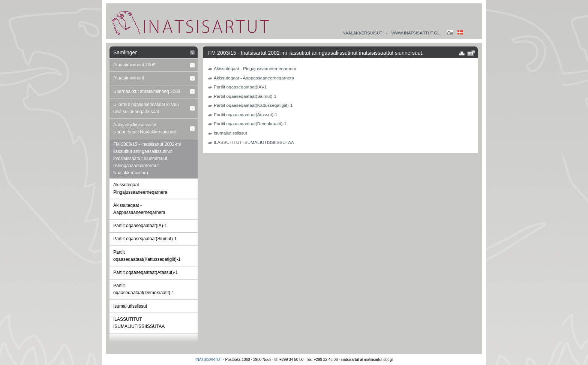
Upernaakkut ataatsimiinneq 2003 (147, 91)
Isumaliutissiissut (130, 306)
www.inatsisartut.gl (415, 33)
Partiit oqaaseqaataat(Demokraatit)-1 (144, 289)
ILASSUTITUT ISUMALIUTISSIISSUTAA (139, 323)
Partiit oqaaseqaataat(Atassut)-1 (145, 272)
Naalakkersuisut (362, 33)
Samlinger (125, 52)
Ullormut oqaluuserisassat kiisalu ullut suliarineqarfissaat (146, 108)
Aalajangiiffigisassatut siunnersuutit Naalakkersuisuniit (145, 128)
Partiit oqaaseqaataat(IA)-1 (140, 226)
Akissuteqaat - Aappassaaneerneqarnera (139, 209)
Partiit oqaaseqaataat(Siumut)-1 (145, 239)
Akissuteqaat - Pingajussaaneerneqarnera (140, 188)
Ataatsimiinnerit (129, 78)
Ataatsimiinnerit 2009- (135, 65)
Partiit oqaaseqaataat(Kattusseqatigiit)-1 (147, 256)
